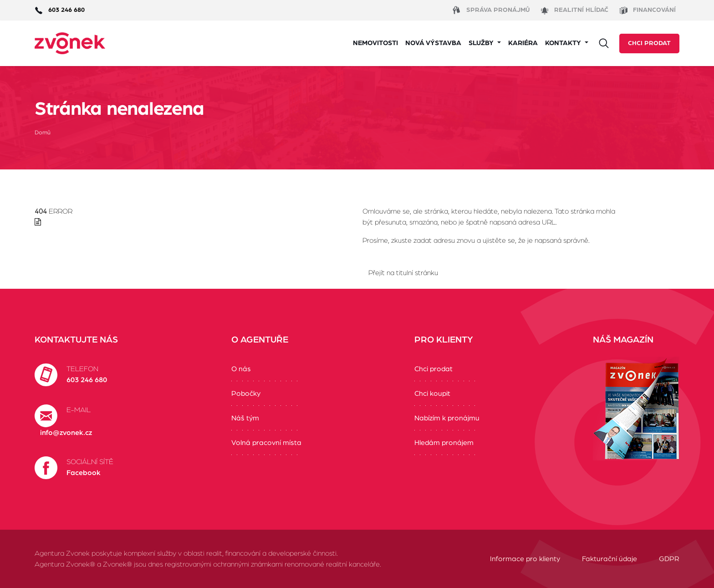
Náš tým (245, 418)
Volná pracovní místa (266, 443)
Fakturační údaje (609, 559)
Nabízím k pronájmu (447, 418)
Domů (43, 133)
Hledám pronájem (444, 443)
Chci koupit (432, 394)
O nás (241, 369)
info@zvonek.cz (66, 433)
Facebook (84, 473)
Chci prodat (649, 43)
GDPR (669, 559)
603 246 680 (87, 380)
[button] (485, 43)
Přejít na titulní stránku (403, 273)
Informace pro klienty (525, 559)
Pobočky (246, 394)
